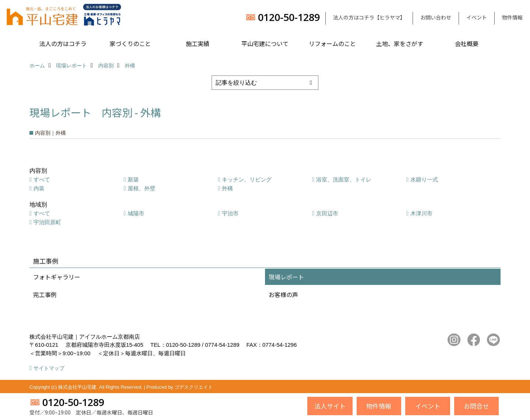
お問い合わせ (436, 17)
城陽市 (136, 213)
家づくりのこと (130, 43)
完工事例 (45, 294)
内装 (39, 188)
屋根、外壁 (142, 188)
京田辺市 (327, 213)
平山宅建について (265, 43)
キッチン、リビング (247, 179)
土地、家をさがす (400, 43)
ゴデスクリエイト (194, 387)
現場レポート (286, 277)
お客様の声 (283, 294)
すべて (42, 179)
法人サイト (330, 406)
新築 (133, 179)
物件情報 (512, 17)
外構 (227, 188)
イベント (477, 17)
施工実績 (198, 43)
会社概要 (467, 43)
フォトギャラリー (57, 277)
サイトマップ (49, 368)
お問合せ (476, 406)
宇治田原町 (47, 222)
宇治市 (230, 213)
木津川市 (421, 213)
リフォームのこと (332, 43)
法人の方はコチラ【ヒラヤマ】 (369, 17)
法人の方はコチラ (63, 43)
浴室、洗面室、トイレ (344, 179)
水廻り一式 (424, 179)
